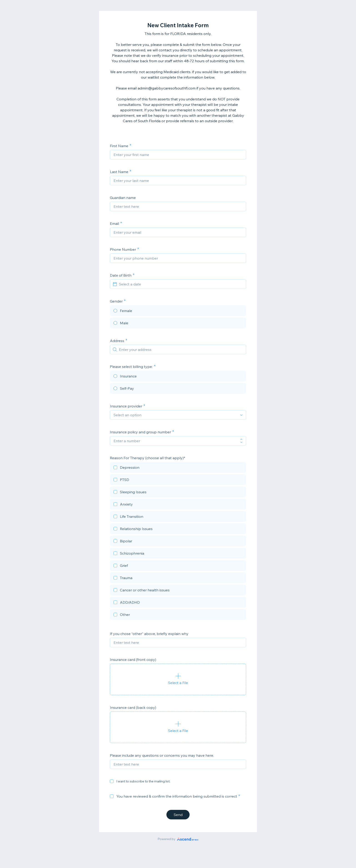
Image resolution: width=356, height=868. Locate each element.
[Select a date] (181, 284)
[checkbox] (178, 468)
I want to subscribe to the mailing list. (143, 781)
